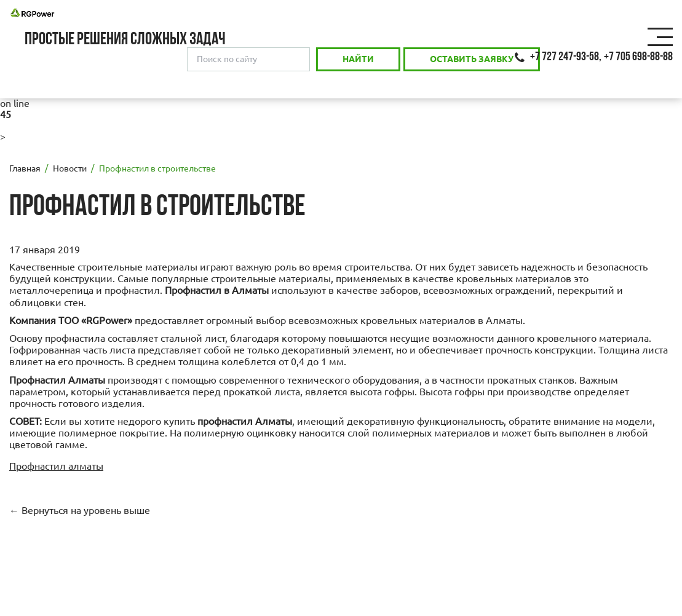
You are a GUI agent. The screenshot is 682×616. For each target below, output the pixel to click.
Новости (70, 168)
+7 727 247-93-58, (566, 57)
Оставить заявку (472, 59)
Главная (25, 168)
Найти (358, 59)
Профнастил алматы (56, 466)
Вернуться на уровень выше (86, 510)
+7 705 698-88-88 (638, 57)
